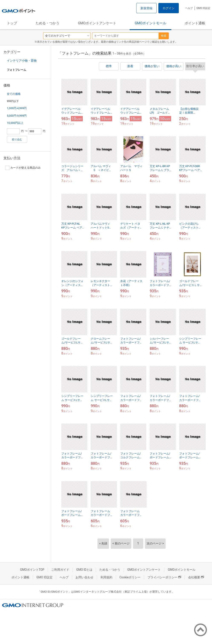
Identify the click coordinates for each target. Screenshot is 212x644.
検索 (164, 36)
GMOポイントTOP (32, 570)
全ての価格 (14, 94)
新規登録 (146, 8)
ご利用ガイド (60, 570)
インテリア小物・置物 (22, 61)
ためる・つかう (47, 23)
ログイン (169, 8)
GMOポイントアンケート (97, 23)
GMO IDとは (84, 570)
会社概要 (196, 577)
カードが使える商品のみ (23, 168)
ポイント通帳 (195, 23)
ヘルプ (189, 8)
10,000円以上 (15, 123)
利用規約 (106, 577)
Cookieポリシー (130, 577)
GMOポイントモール (150, 23)
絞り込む (17, 139)
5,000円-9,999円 (17, 116)
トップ (12, 23)
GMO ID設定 (203, 8)
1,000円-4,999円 (17, 108)
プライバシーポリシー (164, 577)
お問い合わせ (85, 577)
